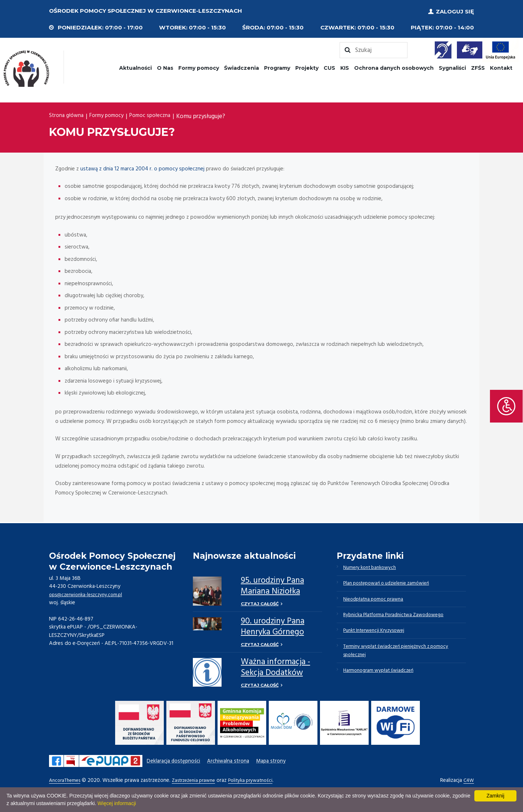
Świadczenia (242, 66)
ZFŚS (478, 66)
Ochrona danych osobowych (394, 66)
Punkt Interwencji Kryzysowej (378, 637)
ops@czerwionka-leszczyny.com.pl (90, 593)
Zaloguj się (455, 11)
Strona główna (68, 115)
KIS (345, 66)
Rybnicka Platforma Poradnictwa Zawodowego (399, 619)
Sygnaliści (452, 66)
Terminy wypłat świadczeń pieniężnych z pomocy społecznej (402, 659)
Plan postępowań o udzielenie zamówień (392, 584)
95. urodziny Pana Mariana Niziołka (272, 585)
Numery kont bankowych (373, 567)
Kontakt (501, 66)
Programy (277, 66)
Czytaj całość (260, 603)
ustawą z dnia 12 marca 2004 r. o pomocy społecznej (142, 167)
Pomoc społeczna (162, 115)
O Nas (165, 66)
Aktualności (135, 66)
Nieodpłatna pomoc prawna (377, 602)
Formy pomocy (199, 66)
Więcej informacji (117, 803)
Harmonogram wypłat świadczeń (382, 681)
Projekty (307, 66)
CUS (329, 66)
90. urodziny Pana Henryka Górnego (273, 627)
